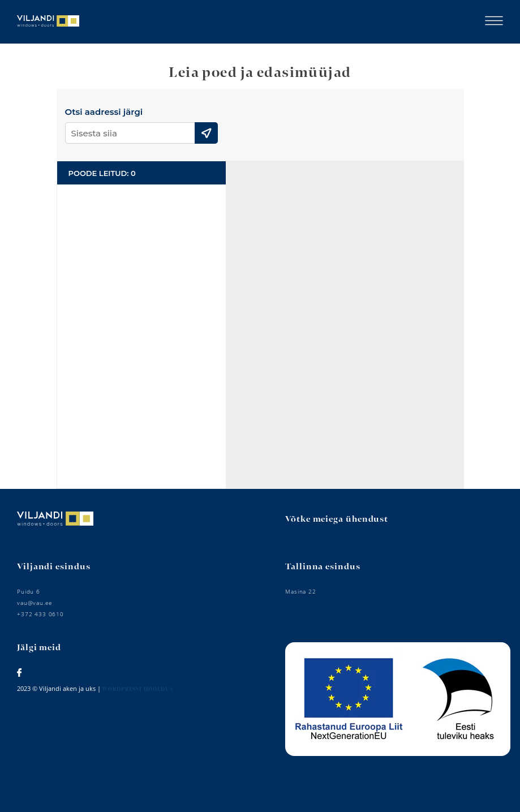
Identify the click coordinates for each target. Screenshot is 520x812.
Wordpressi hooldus (138, 689)
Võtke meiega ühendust (337, 519)
